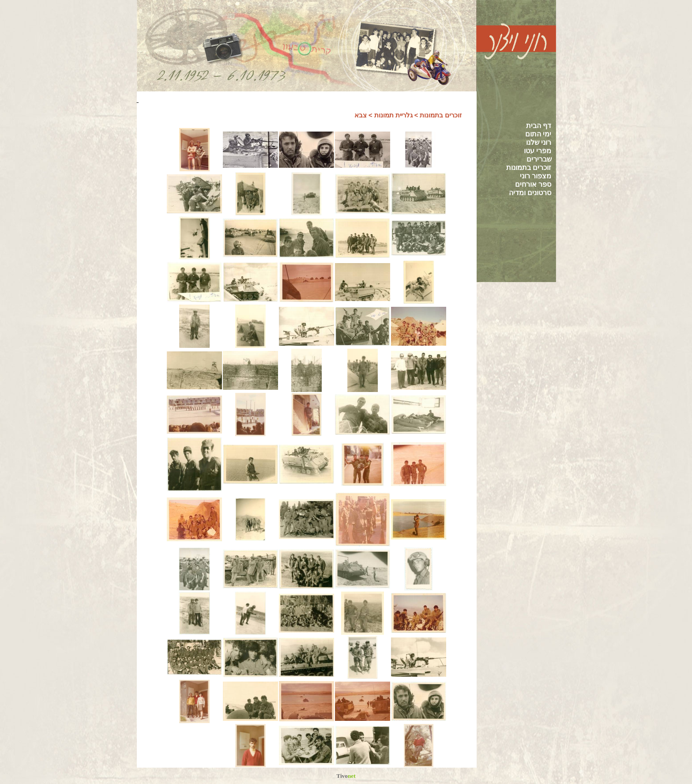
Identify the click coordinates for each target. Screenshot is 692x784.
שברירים (539, 159)
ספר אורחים (533, 184)
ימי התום (538, 134)
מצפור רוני (536, 176)
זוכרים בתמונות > (438, 115)
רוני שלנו (539, 142)
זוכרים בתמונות (529, 168)
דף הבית (539, 126)
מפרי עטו (538, 151)
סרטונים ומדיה (530, 193)
